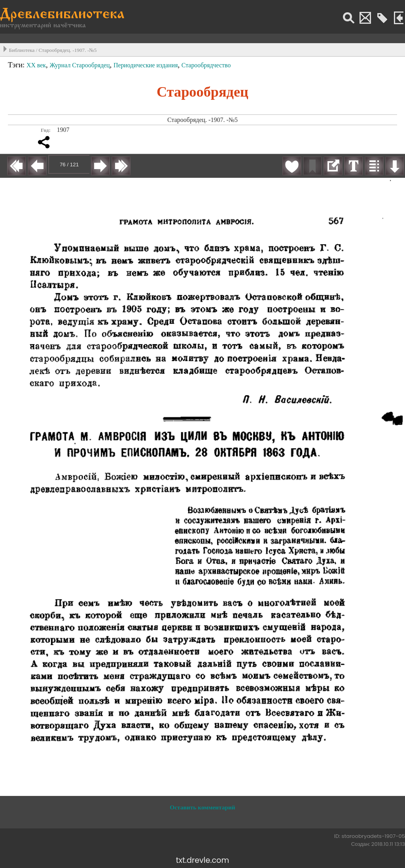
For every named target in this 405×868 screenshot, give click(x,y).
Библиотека (22, 50)
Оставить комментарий (202, 807)
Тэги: (17, 65)
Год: (46, 130)
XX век (36, 65)
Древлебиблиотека (62, 15)
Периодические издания (146, 65)
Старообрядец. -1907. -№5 (68, 50)
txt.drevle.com (202, 860)
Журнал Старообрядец (79, 65)
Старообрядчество (206, 65)
